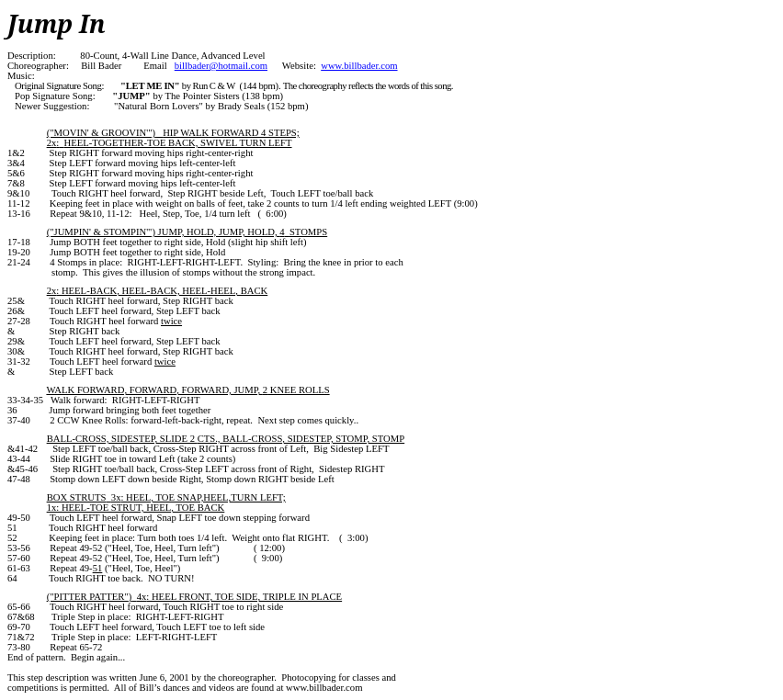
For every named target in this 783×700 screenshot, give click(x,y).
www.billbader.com (359, 66)
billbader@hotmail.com (221, 66)
